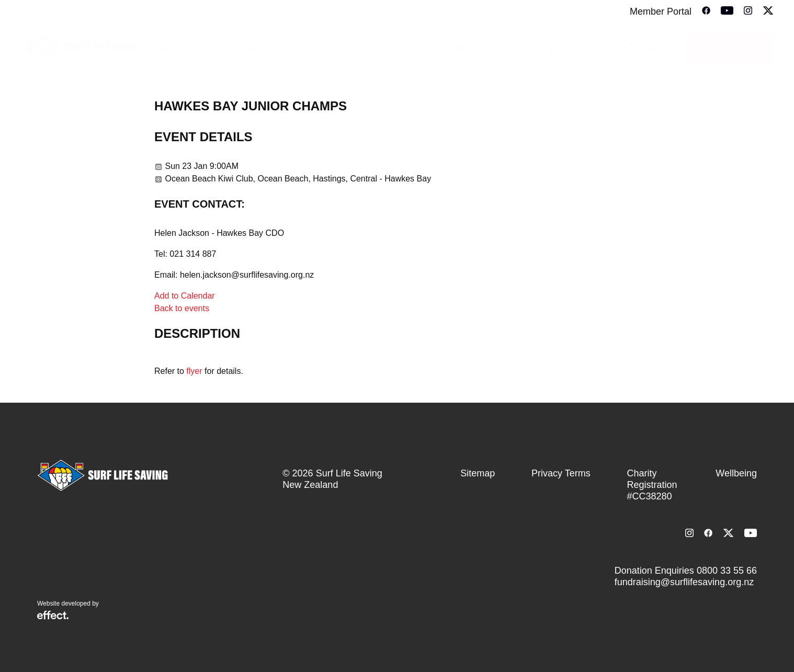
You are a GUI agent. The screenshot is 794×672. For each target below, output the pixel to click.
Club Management (537, 49)
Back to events (182, 308)
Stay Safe (238, 49)
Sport (468, 49)
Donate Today (730, 49)
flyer (194, 371)
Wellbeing (736, 473)
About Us (179, 49)
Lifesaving (417, 49)
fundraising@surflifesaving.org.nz (684, 582)
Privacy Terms (561, 473)
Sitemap (478, 473)
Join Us (360, 49)
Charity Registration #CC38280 (652, 485)
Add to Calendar (185, 296)
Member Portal (661, 12)
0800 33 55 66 (727, 571)
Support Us (302, 49)
